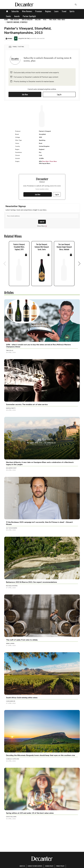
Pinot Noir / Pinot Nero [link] (57, 19)
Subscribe (15, 11)
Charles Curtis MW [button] (13, 759)
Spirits (72, 11)
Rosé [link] (45, 19)
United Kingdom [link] (27, 19)
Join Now (25, 94)
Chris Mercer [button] (11, 701)
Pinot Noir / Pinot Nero (50, 161)
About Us (22, 866)
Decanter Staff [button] (11, 468)
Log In (59, 94)
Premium (39, 11)
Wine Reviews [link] (15, 19)
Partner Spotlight (29, 16)
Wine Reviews (27, 11)
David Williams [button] (11, 817)
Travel (64, 11)
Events (8, 16)
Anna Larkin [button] (10, 644)
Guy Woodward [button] (12, 528)
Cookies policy (49, 866)
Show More (42, 226)
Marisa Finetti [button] (11, 408)
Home (6, 19)
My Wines (9, 39)
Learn (56, 11)
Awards (17, 16)
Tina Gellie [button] (10, 350)
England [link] (38, 19)
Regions (48, 11)
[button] (17, 47)
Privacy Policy (60, 866)
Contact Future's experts (35, 866)
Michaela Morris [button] (12, 586)
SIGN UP (42, 222)
